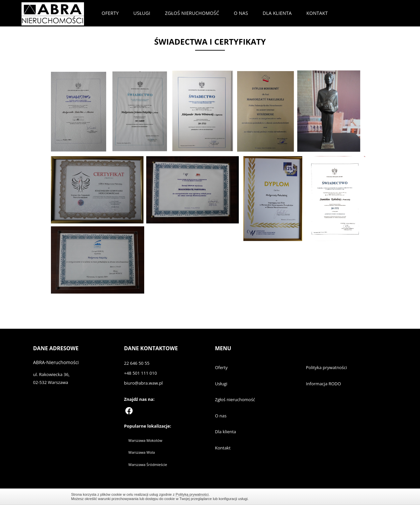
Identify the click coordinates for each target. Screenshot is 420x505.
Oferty (110, 13)
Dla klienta (277, 13)
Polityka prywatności (326, 367)
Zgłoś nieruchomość (192, 13)
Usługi (142, 13)
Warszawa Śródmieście (148, 464)
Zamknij (346, 497)
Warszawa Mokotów (145, 440)
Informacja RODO (323, 384)
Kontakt (317, 13)
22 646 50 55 (137, 363)
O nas (241, 13)
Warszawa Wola (142, 452)
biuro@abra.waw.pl (143, 383)
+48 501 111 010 (140, 373)
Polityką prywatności (192, 494)
